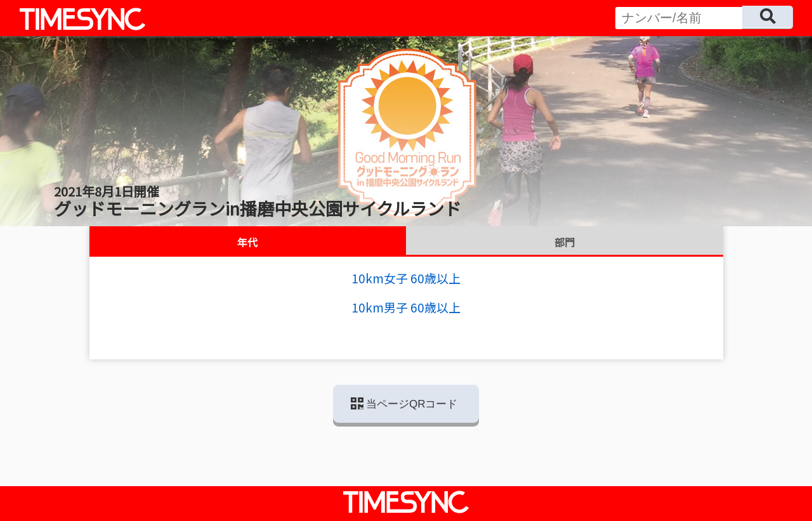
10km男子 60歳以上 (406, 307)
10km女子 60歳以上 (406, 278)
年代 (247, 242)
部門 (565, 242)
